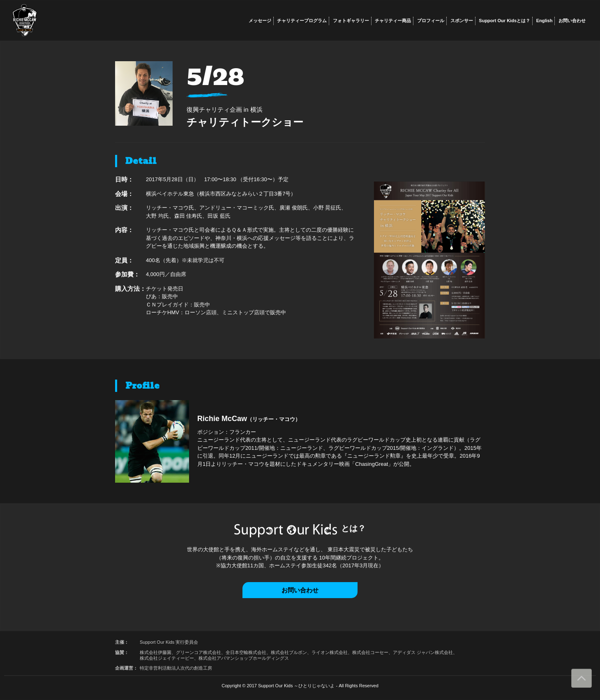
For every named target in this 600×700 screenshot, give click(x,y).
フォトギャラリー (351, 21)
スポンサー (462, 21)
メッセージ (260, 21)
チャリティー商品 (393, 21)
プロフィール (431, 21)
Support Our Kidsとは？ (504, 21)
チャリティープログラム (302, 21)
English (545, 21)
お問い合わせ (572, 21)
